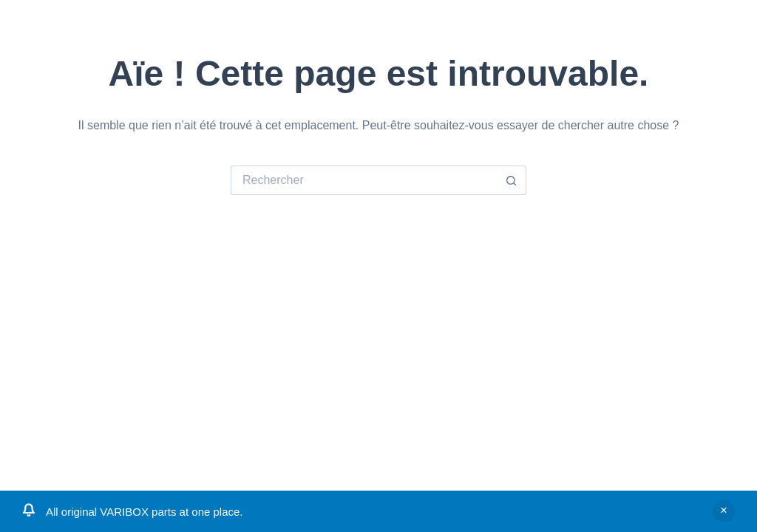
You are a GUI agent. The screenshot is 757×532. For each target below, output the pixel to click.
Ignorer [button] (724, 511)
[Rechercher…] (364, 180)
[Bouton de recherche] (512, 180)
